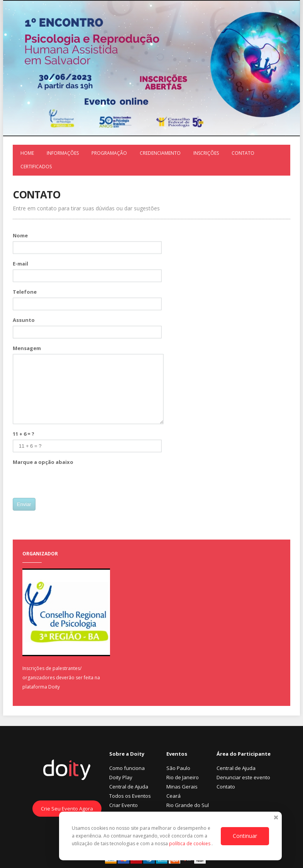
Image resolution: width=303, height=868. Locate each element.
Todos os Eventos (130, 796)
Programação (109, 153)
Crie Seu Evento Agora (67, 809)
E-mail (20, 264)
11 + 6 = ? (24, 434)
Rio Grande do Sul (188, 805)
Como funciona (127, 768)
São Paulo (178, 768)
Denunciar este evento (243, 777)
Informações (63, 153)
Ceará (174, 796)
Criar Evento (124, 805)
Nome (20, 235)
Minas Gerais (182, 787)
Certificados (36, 167)
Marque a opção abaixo (43, 462)
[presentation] (71, 483)
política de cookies (190, 843)
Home (27, 153)
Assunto (24, 320)
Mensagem (27, 348)
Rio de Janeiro (183, 777)
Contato (243, 153)
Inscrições (206, 153)
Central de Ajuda (129, 787)
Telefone (25, 292)
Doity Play (121, 777)
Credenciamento (160, 153)
